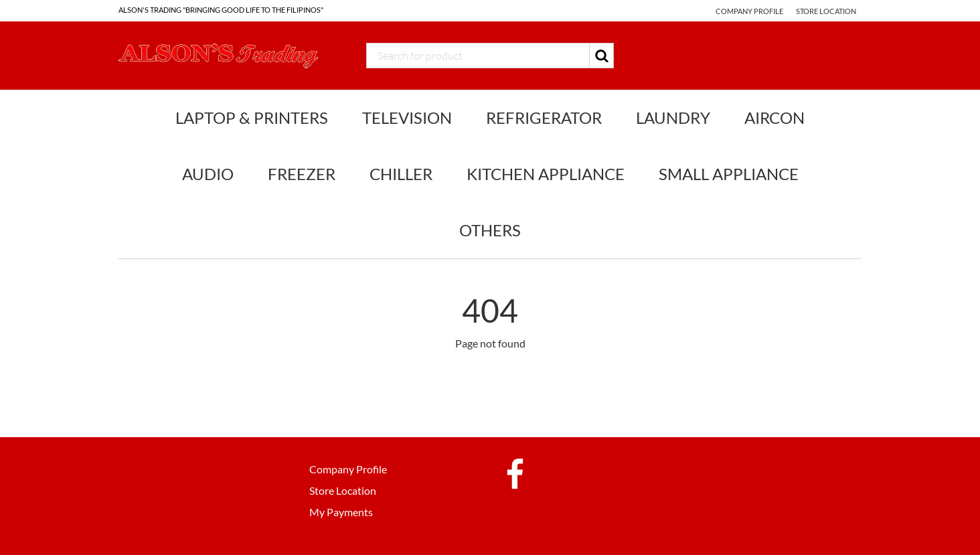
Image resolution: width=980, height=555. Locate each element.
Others (490, 230)
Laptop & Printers (252, 117)
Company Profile (749, 11)
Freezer (302, 174)
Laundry (673, 117)
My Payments (341, 512)
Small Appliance (729, 174)
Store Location (826, 11)
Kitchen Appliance (546, 174)
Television (407, 117)
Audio (208, 174)
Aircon (774, 117)
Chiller (401, 174)
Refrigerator (544, 117)
